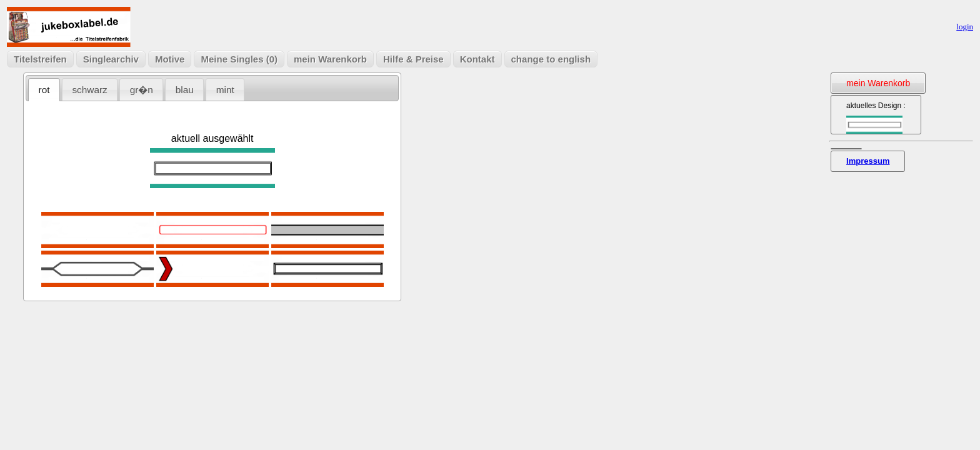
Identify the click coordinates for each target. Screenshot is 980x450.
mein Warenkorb (330, 59)
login (965, 27)
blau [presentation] (185, 90)
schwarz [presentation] (89, 90)
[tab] (44, 90)
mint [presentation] (225, 90)
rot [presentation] (44, 90)
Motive (170, 59)
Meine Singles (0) (239, 59)
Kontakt (477, 59)
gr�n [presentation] (142, 90)
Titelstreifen (40, 59)
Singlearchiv (111, 59)
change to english (551, 59)
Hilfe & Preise (413, 59)
